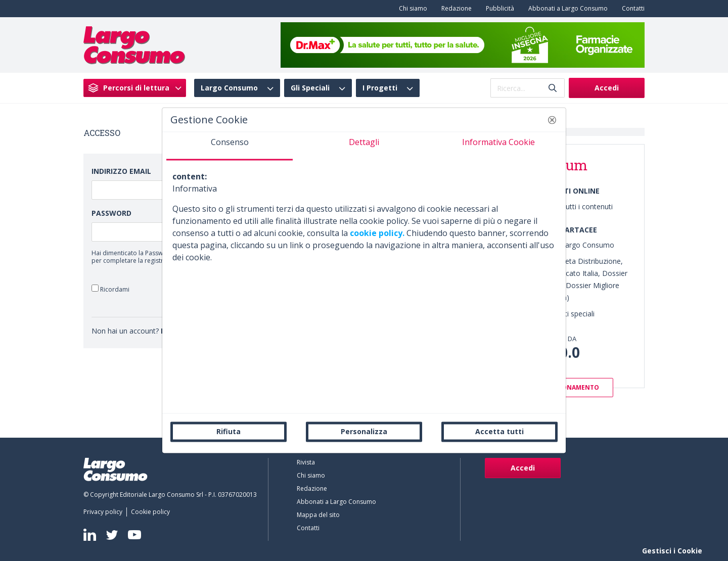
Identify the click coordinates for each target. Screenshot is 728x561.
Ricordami (110, 289)
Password (111, 213)
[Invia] (553, 88)
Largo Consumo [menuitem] (229, 88)
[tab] (230, 146)
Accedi (607, 88)
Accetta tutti (499, 431)
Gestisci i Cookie (672, 551)
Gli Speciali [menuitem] (310, 88)
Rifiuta (229, 431)
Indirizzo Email (121, 171)
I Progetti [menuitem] (380, 88)
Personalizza (364, 431)
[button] (552, 120)
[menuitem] (411, 9)
